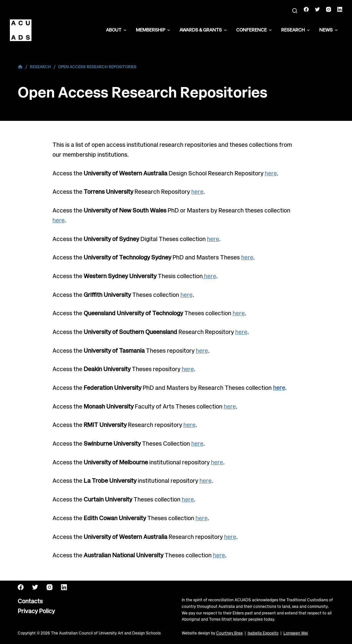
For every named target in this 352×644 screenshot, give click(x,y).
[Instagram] (329, 9)
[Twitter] (317, 9)
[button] (125, 30)
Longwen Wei (296, 633)
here (271, 174)
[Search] (295, 11)
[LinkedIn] (340, 9)
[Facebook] (306, 9)
